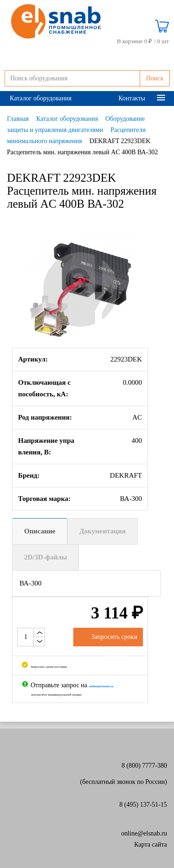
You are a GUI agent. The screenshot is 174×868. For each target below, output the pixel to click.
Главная (18, 119)
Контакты (132, 98)
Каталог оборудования (41, 98)
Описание (40, 531)
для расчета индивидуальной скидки (56, 695)
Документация (103, 531)
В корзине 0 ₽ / (143, 41)
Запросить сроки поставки (44, 667)
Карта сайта (151, 845)
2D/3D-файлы (45, 557)
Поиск (155, 78)
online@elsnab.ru (144, 833)
